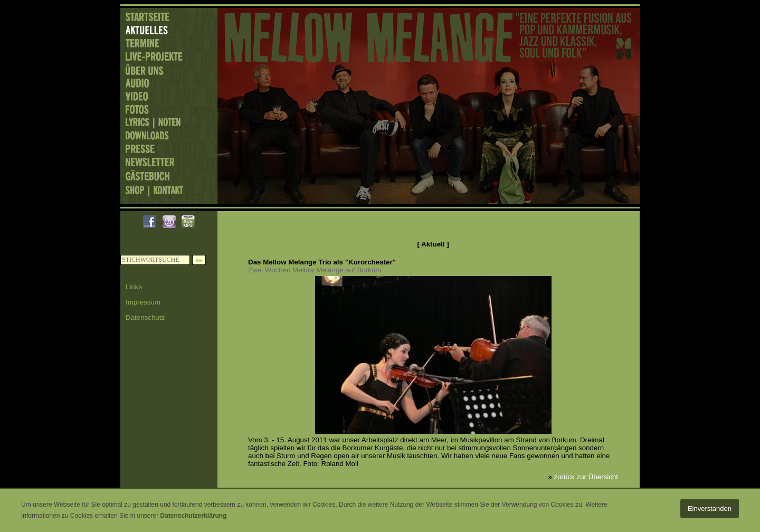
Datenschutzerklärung (193, 516)
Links (134, 287)
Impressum (143, 302)
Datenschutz (145, 317)
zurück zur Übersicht (586, 477)
